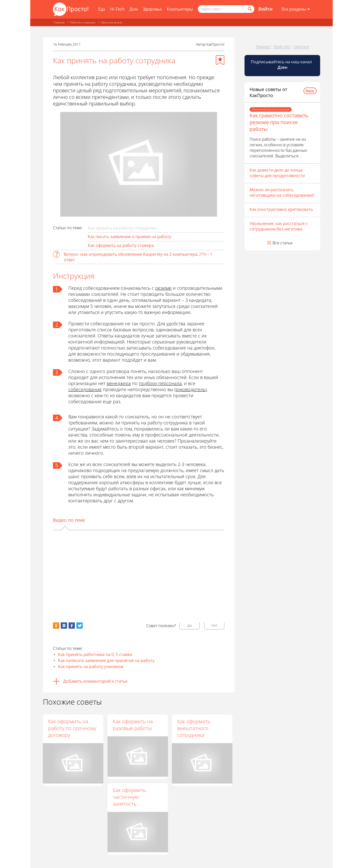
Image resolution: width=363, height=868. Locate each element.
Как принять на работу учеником (91, 667)
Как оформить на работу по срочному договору (72, 728)
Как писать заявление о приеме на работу (129, 237)
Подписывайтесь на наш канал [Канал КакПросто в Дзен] (282, 65)
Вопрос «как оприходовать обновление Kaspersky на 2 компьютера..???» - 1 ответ (138, 257)
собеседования (85, 389)
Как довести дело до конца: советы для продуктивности (277, 173)
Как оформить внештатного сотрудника (194, 728)
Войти (265, 9)
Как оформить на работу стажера (121, 245)
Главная (59, 22)
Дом (134, 9)
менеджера (119, 383)
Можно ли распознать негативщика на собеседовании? (282, 192)
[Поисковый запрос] (226, 9)
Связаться (301, 46)
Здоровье (152, 9)
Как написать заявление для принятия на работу (106, 660)
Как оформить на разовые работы (133, 725)
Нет (214, 625)
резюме (163, 288)
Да (190, 625)
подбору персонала (160, 383)
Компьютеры (180, 9)
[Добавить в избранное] (220, 60)
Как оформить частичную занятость (129, 798)
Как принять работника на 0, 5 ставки (95, 654)
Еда (102, 9)
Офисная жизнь (111, 22)
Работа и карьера (83, 22)
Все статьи (283, 243)
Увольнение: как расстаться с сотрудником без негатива (279, 226)
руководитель (191, 389)
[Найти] (250, 9)
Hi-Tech (117, 9)
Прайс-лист (282, 46)
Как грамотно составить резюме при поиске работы (279, 122)
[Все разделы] (296, 9)
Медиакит (263, 46)
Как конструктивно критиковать (281, 209)
